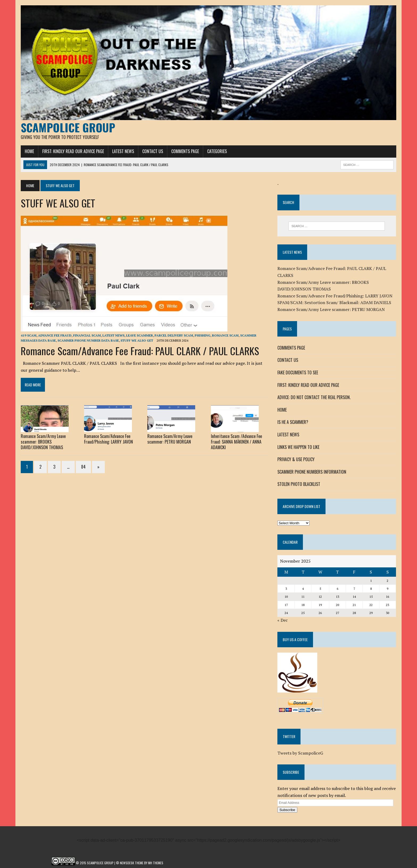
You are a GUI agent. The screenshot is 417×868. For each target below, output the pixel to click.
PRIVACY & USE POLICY (296, 459)
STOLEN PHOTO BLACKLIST (299, 484)
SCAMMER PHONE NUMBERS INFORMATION (312, 472)
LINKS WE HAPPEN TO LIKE (298, 447)
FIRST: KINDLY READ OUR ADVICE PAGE (73, 151)
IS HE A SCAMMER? (293, 422)
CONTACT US (153, 151)
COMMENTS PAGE (185, 151)
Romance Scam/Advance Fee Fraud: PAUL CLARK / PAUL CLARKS (140, 351)
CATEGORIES (217, 151)
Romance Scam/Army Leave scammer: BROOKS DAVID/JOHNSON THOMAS (43, 442)
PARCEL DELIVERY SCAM (174, 335)
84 (83, 467)
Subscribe (287, 810)
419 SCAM (29, 335)
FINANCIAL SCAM (87, 335)
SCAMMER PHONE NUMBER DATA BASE (88, 340)
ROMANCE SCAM (225, 335)
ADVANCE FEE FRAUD (55, 335)
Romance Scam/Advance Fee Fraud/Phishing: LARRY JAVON (109, 439)
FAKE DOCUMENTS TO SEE (298, 372)
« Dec (283, 620)
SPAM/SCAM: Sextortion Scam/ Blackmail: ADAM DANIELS (334, 302)
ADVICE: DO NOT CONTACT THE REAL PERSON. (314, 397)
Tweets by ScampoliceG (300, 753)
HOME (29, 151)
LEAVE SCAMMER (139, 335)
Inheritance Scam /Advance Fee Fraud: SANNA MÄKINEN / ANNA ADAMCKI (236, 442)
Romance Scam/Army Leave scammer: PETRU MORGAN (170, 439)
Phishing (203, 335)
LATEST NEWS (123, 151)
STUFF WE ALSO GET (137, 340)
